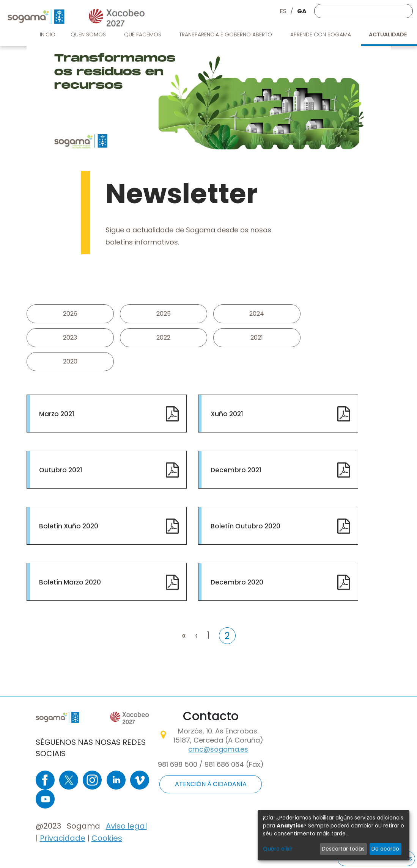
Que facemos (143, 34)
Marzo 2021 (57, 414)
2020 (70, 361)
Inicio (48, 34)
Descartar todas (343, 849)
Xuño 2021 (227, 414)
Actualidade (388, 34)
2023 (70, 338)
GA (302, 11)
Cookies (107, 838)
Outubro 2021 (61, 470)
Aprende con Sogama (321, 34)
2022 (163, 338)
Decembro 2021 (236, 470)
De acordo (385, 849)
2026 (70, 314)
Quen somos (89, 34)
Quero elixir (278, 849)
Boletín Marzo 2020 (70, 582)
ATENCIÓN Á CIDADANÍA (211, 784)
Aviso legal (126, 826)
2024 (257, 314)
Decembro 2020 (237, 582)
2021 (257, 338)
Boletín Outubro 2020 (245, 526)
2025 (164, 314)
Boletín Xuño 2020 (69, 526)
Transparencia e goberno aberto (226, 34)
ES (283, 11)
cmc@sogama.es (218, 749)
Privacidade (63, 838)
